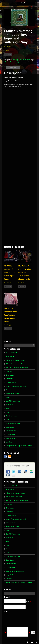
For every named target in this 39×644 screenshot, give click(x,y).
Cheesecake (10, 375)
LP (10, 62)
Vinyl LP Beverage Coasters (15, 571)
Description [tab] (13, 67)
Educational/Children (13, 394)
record (13, 62)
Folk (13, 60)
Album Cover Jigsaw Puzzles (15, 360)
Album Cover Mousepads (14, 364)
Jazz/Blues (10, 405)
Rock (8, 420)
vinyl (18, 62)
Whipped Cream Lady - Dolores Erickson (19, 446)
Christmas (9, 379)
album (6, 62)
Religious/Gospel (12, 416)
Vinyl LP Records (24, 60)
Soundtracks (10, 427)
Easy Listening (11, 390)
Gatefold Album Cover (13, 401)
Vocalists (9, 442)
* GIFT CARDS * (11, 353)
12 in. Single (10, 356)
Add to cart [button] (8, 286)
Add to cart (8, 54)
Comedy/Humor (11, 382)
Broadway (9, 371)
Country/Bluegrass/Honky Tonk (16, 386)
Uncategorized (11, 435)
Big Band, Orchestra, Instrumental (17, 368)
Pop (17, 60)
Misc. (8, 409)
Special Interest (11, 431)
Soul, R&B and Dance (13, 423)
